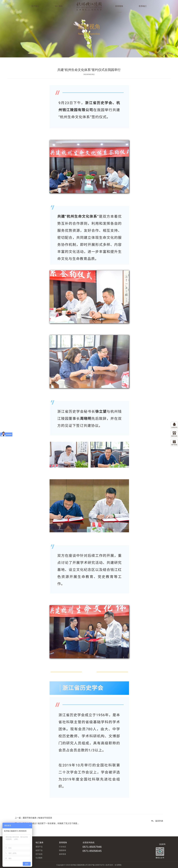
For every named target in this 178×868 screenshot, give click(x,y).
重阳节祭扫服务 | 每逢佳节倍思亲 (37, 818)
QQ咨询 (162, 844)
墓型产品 (39, 847)
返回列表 (159, 821)
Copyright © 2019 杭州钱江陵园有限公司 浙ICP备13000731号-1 (81, 865)
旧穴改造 (39, 854)
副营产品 (39, 850)
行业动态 (63, 847)
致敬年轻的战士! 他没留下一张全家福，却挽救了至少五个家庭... (51, 823)
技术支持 (109, 865)
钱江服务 (59, 6)
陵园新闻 (63, 850)
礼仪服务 (39, 858)
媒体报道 (63, 854)
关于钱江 (35, 6)
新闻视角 (119, 6)
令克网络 (118, 865)
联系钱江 (143, 6)
